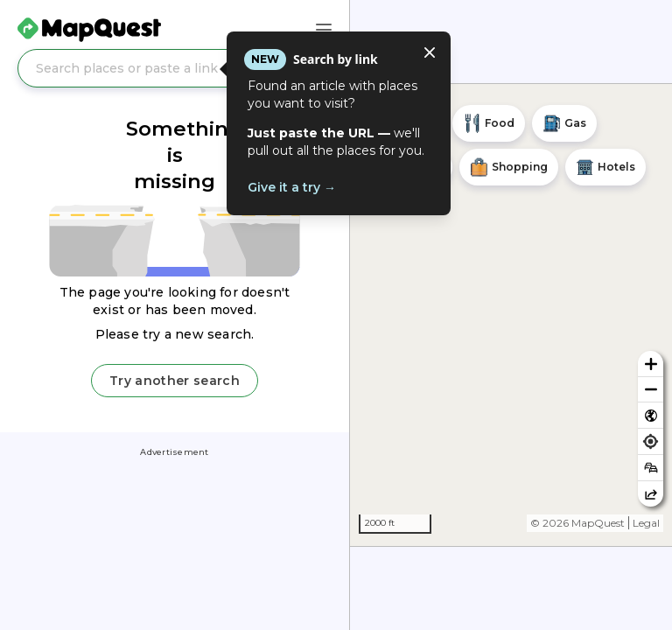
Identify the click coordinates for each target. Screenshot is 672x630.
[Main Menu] (324, 30)
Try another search (175, 381)
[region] (511, 315)
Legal (646, 523)
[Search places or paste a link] (175, 68)
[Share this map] (651, 494)
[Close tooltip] (430, 52)
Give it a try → (292, 187)
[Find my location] (651, 441)
